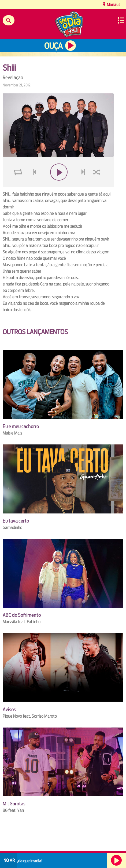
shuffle (98, 185)
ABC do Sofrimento (22, 615)
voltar (33, 185)
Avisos (9, 709)
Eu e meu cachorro (21, 426)
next (84, 185)
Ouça (53, 46)
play (58, 185)
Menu (121, 20)
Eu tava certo (16, 521)
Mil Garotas (14, 804)
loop (19, 185)
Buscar (9, 20)
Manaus (113, 4)
